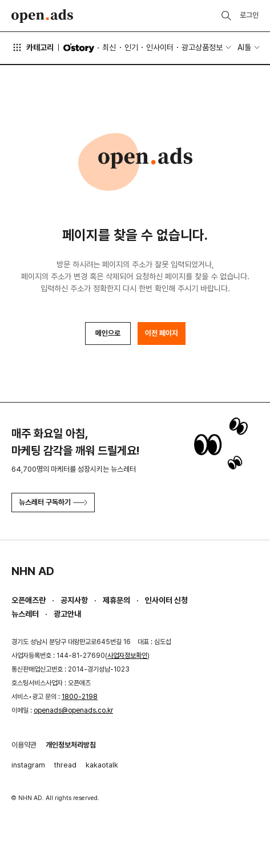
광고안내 (67, 614)
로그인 (249, 15)
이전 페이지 (162, 333)
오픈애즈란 (29, 600)
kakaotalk (102, 765)
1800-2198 (80, 697)
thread (65, 765)
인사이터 (160, 47)
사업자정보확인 (127, 656)
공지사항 (74, 600)
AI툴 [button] (244, 47)
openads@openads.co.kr (73, 710)
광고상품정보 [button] (202, 47)
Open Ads (42, 16)
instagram (28, 765)
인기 (131, 47)
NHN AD (33, 571)
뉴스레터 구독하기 (53, 502)
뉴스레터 (25, 614)
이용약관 (24, 745)
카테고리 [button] (33, 47)
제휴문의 (116, 600)
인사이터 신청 (166, 600)
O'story (79, 48)
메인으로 (108, 333)
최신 (109, 47)
